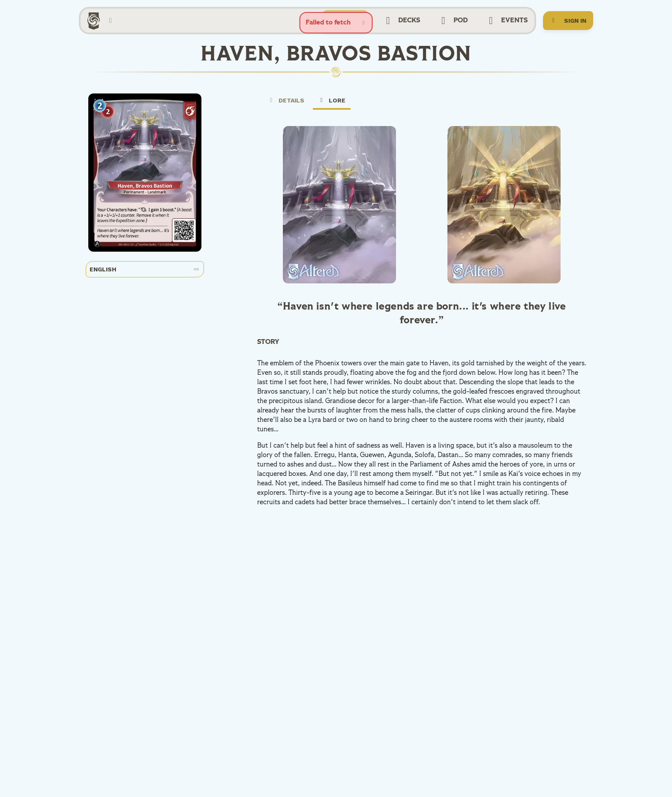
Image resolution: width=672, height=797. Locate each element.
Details (286, 100)
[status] (336, 23)
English (144, 269)
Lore (332, 103)
